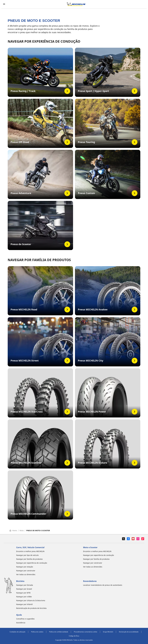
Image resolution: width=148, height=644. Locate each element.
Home (13, 530)
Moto (22, 530)
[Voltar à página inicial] (76, 4)
